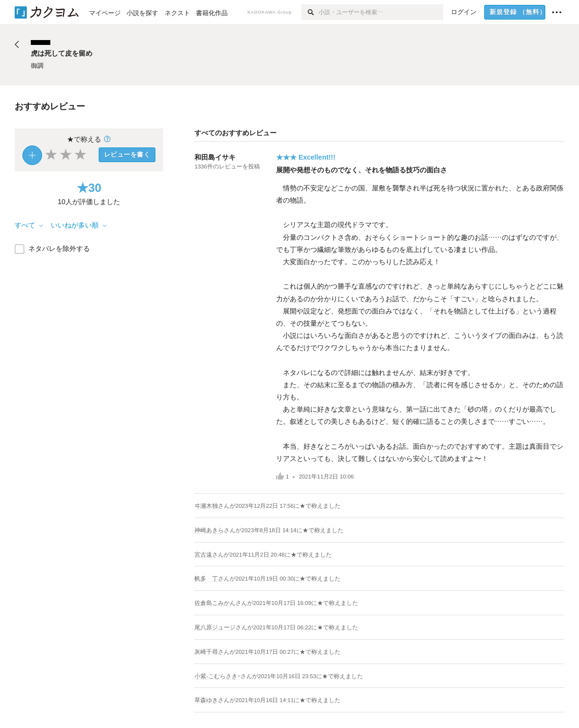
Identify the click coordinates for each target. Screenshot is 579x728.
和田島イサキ (215, 157)
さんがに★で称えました (279, 506)
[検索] (310, 12)
